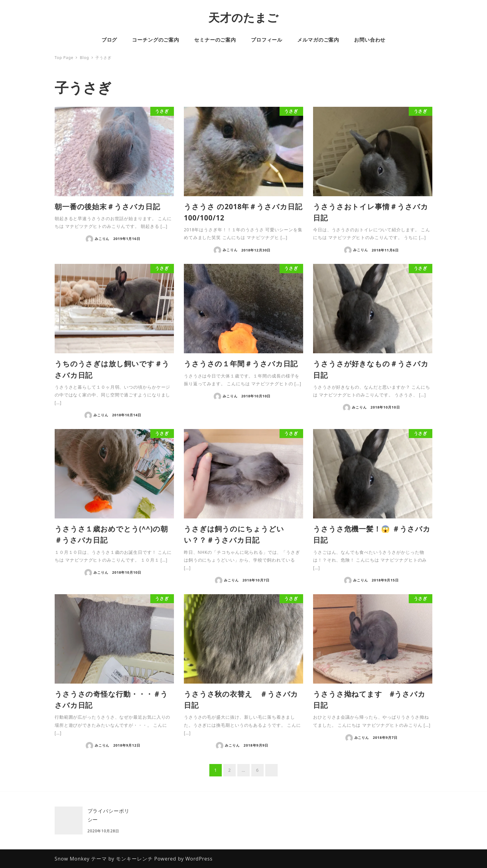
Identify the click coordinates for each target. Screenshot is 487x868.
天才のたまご (243, 18)
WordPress (199, 859)
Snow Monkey (72, 859)
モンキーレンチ (134, 859)
